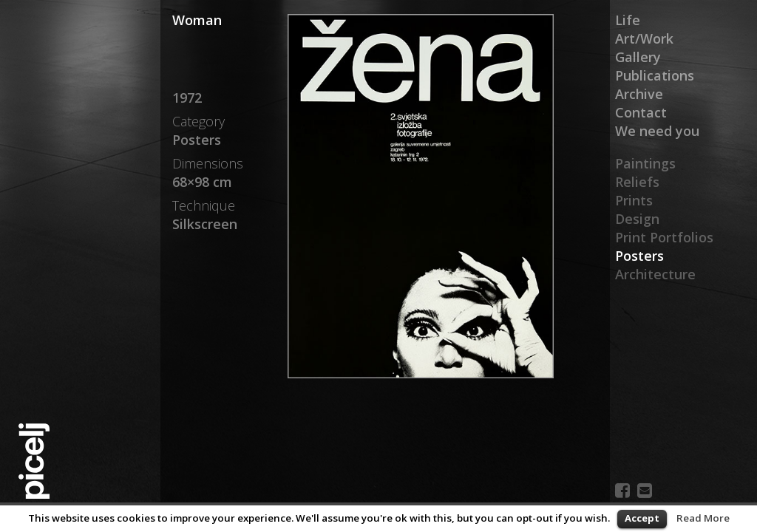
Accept (642, 518)
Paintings (645, 163)
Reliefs (637, 182)
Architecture (655, 274)
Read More (703, 518)
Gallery (638, 57)
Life (628, 20)
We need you (657, 131)
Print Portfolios (664, 237)
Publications (655, 75)
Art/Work (644, 38)
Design (637, 219)
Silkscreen (205, 224)
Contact (641, 112)
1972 (187, 98)
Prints (634, 200)
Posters (639, 256)
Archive (639, 94)
